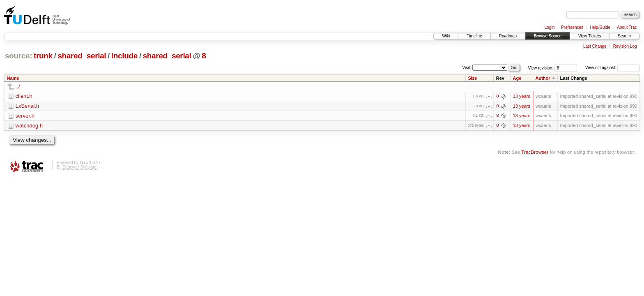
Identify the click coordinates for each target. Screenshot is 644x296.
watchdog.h (29, 126)
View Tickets (590, 36)
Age (517, 78)
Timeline (474, 36)
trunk (43, 56)
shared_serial (82, 56)
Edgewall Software (79, 168)
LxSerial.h (28, 106)
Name (13, 78)
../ (18, 87)
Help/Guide (600, 27)
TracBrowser (535, 152)
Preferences (572, 27)
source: (18, 56)
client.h (24, 96)
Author (543, 78)
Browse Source (547, 36)
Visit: (467, 67)
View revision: (541, 68)
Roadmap (508, 36)
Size (472, 78)
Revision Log (625, 46)
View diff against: (613, 68)
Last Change (595, 46)
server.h (25, 116)
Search (624, 36)
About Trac (627, 27)
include (124, 56)
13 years (522, 96)
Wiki (446, 36)
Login (550, 27)
